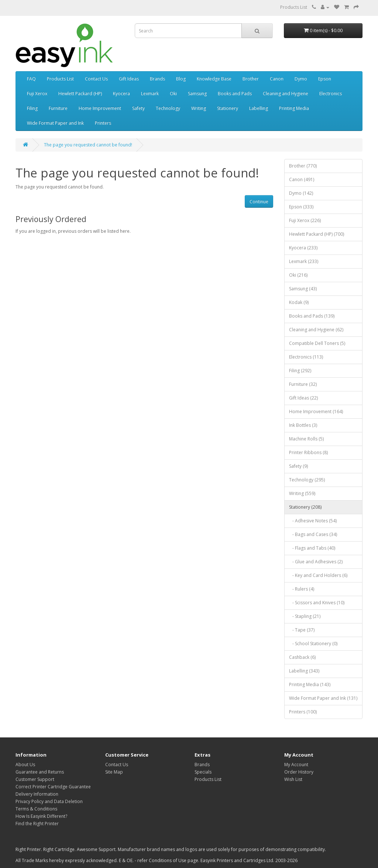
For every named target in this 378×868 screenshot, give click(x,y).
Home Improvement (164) (316, 411)
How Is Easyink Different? (41, 816)
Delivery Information (37, 794)
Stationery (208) (305, 507)
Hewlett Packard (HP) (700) (317, 234)
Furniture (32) (303, 384)
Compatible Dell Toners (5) (317, 343)
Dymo (301, 79)
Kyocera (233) (303, 248)
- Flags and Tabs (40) (312, 548)
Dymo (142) (301, 193)
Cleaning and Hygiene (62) (316, 330)
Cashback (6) (302, 657)
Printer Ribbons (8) (308, 452)
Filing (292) (300, 371)
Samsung (197, 94)
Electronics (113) (306, 357)
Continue (259, 202)
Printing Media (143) (310, 684)
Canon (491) (302, 179)
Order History (299, 772)
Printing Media (294, 108)
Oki (173, 94)
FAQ (31, 79)
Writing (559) (302, 493)
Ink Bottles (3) (303, 425)
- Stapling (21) (305, 616)
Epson (325, 79)
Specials (203, 772)
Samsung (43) (303, 289)
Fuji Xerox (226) (305, 220)
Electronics (331, 94)
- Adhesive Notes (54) (313, 521)
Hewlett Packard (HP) (80, 94)
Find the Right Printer (37, 824)
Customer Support (35, 779)
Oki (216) (298, 275)
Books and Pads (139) (312, 316)
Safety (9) (298, 466)
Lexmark (150, 94)
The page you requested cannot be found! (88, 145)
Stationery (228, 108)
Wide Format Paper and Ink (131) (323, 698)
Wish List (293, 779)
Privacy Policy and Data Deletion (49, 801)
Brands (157, 79)
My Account (296, 765)
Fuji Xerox (37, 94)
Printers (103, 123)
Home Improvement (100, 108)
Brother (251, 79)
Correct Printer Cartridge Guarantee (53, 787)
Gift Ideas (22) (303, 398)
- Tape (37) (302, 630)
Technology (168, 108)
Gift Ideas (129, 79)
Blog (181, 79)
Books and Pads (235, 94)
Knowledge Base (214, 79)
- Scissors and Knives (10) (317, 603)
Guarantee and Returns (40, 772)
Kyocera (121, 94)
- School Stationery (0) (313, 644)
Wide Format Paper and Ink (55, 123)
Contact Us (96, 79)
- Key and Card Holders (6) (318, 575)
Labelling (259, 108)
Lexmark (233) (304, 261)
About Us (25, 765)
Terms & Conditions (36, 809)
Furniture (58, 108)
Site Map (114, 772)
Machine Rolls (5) (306, 439)
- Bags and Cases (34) (313, 534)
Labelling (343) (304, 671)
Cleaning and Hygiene (286, 94)
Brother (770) (303, 166)
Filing (32, 108)
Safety (138, 108)
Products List (294, 7)
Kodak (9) (299, 302)
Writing (199, 108)
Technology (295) (307, 480)
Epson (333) (301, 207)
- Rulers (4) (302, 589)
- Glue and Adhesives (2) (316, 562)
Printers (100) (303, 712)
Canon (277, 79)
